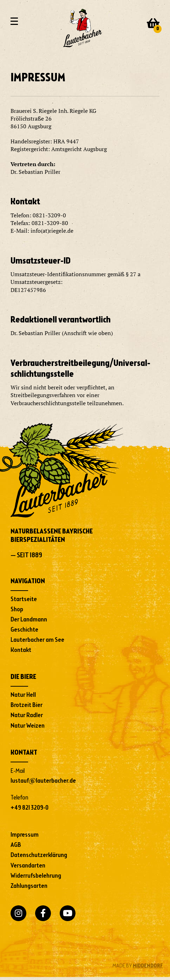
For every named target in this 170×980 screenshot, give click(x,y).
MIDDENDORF (148, 966)
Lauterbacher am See (37, 640)
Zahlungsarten (29, 886)
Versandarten (28, 866)
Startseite (24, 599)
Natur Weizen (28, 726)
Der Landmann (29, 620)
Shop (17, 610)
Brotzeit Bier (27, 705)
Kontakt (21, 650)
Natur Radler (27, 715)
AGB (16, 845)
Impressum (25, 835)
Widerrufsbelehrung (36, 876)
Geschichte (24, 630)
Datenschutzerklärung (39, 855)
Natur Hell (23, 695)
